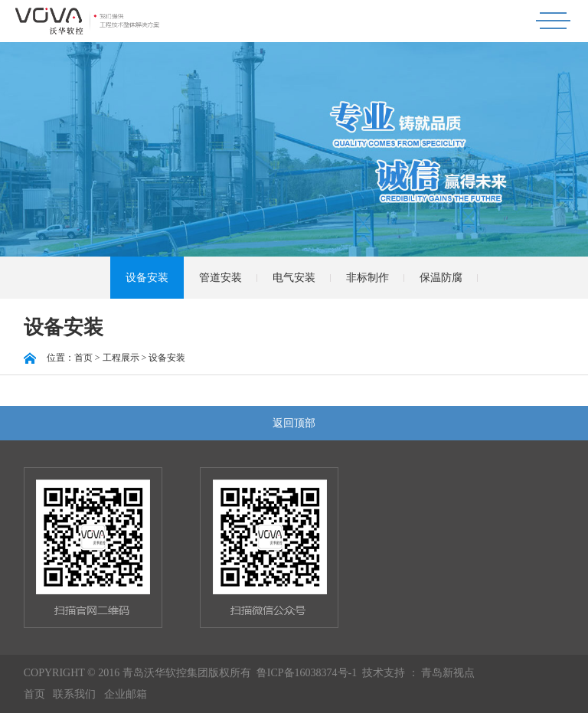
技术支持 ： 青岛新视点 (418, 673)
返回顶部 (294, 423)
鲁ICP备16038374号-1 (307, 673)
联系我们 (74, 694)
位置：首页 (58, 358)
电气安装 (294, 278)
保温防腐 (441, 278)
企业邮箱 (126, 694)
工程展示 (121, 358)
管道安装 (220, 278)
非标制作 (367, 278)
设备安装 (147, 278)
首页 (34, 694)
